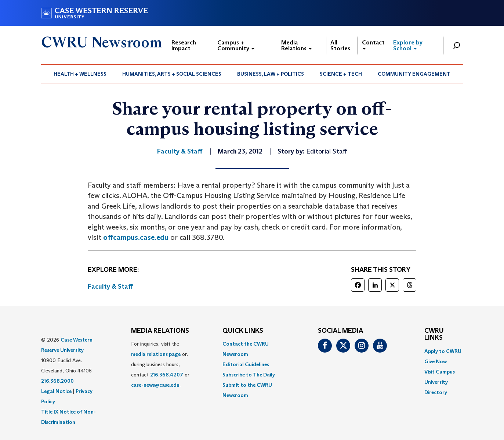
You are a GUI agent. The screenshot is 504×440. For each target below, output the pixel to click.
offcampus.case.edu (136, 237)
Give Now (436, 361)
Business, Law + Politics (271, 74)
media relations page (156, 354)
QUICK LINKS (243, 331)
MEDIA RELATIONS (160, 331)
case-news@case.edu (155, 385)
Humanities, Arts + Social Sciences (172, 74)
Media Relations (296, 45)
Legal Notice (56, 391)
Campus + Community (236, 45)
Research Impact (184, 45)
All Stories (340, 45)
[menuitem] (80, 74)
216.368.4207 (167, 375)
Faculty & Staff (110, 286)
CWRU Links (434, 335)
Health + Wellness (80, 74)
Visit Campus (440, 372)
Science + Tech (341, 74)
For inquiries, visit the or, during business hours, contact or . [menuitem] (160, 364)
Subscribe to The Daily (249, 375)
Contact (373, 44)
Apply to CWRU (443, 351)
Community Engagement (414, 74)
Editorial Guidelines (246, 364)
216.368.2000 (57, 381)
